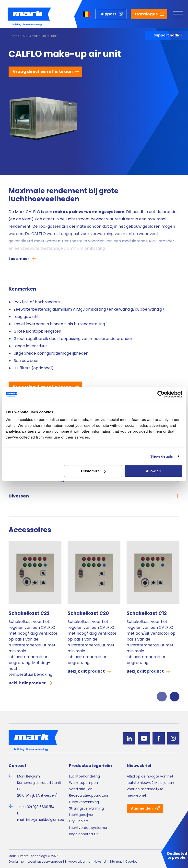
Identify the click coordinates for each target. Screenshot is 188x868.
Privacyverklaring (78, 862)
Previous (162, 697)
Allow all (153, 471)
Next (175, 697)
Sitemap (116, 862)
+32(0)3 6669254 (40, 807)
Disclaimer (17, 862)
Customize (93, 471)
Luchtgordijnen (82, 815)
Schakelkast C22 (29, 613)
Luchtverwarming (84, 802)
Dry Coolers (79, 821)
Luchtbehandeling (84, 776)
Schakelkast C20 (88, 613)
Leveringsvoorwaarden (45, 862)
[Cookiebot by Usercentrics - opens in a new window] (161, 394)
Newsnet (100, 862)
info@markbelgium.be (45, 820)
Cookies (131, 862)
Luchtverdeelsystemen (89, 828)
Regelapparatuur (83, 834)
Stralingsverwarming (86, 808)
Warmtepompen (83, 783)
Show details (162, 456)
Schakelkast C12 (147, 613)
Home (13, 36)
